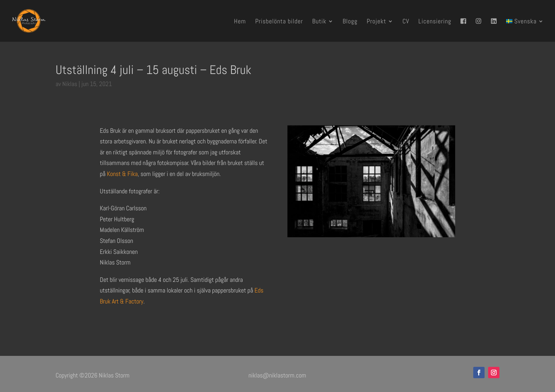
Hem (240, 22)
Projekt (376, 22)
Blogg (350, 22)
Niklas (70, 84)
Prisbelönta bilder (279, 22)
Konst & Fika (122, 174)
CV (406, 22)
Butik (319, 22)
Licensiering (435, 22)
